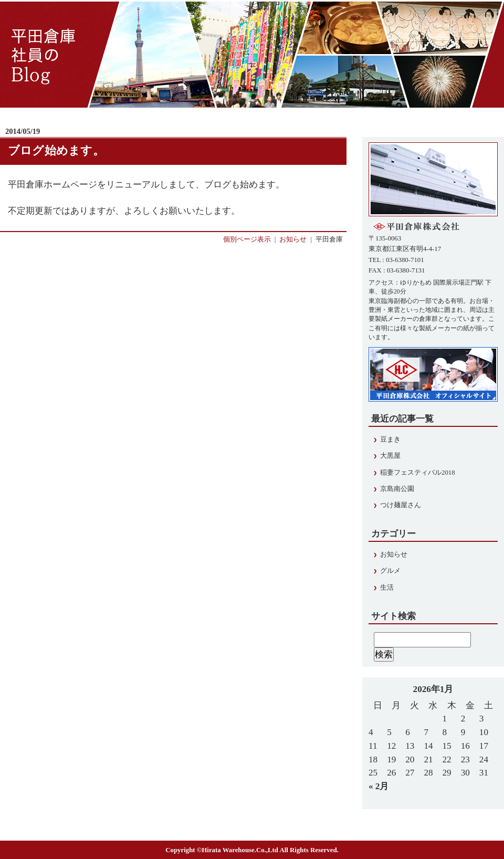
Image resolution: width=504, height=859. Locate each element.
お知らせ (293, 239)
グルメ (390, 571)
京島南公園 (397, 489)
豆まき (390, 439)
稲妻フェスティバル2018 (418, 473)
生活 (387, 588)
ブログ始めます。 (56, 151)
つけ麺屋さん (401, 505)
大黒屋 (390, 456)
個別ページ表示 (247, 239)
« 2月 (379, 786)
